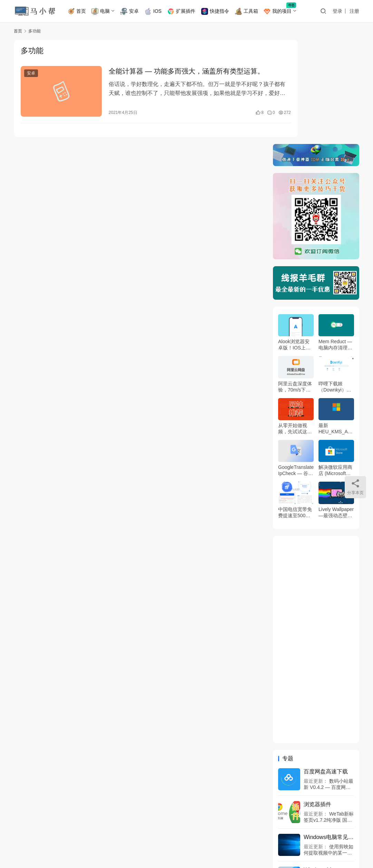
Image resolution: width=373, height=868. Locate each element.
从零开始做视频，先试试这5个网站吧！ (294, 325)
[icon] (311, 838)
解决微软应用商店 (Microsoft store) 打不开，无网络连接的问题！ (335, 367)
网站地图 (254, 840)
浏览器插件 (317, 700)
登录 (337, 11)
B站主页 (51, 829)
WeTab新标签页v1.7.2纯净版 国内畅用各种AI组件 (329, 716)
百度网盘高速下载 (326, 667)
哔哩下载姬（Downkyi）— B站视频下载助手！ (335, 283)
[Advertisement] (316, 535)
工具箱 (250, 11)
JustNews (35, 847)
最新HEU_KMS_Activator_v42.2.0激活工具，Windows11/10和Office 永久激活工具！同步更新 (336, 325)
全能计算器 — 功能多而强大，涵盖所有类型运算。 (177, 72)
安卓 (134, 11)
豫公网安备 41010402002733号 (208, 840)
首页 (81, 11)
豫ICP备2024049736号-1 (137, 840)
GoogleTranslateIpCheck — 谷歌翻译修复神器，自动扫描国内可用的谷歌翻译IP (296, 367)
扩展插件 (185, 11)
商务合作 (79, 829)
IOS (157, 11)
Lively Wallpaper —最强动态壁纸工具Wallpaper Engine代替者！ (336, 408)
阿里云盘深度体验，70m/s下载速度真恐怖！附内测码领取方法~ (295, 283)
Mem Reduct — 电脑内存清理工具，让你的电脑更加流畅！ (335, 241)
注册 (354, 11)
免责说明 (23, 829)
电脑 (105, 11)
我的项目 (282, 11)
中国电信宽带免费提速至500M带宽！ (295, 408)
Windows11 (318, 766)
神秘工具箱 (110, 829)
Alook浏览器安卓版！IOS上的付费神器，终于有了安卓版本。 (295, 241)
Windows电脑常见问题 (329, 733)
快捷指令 (219, 11)
